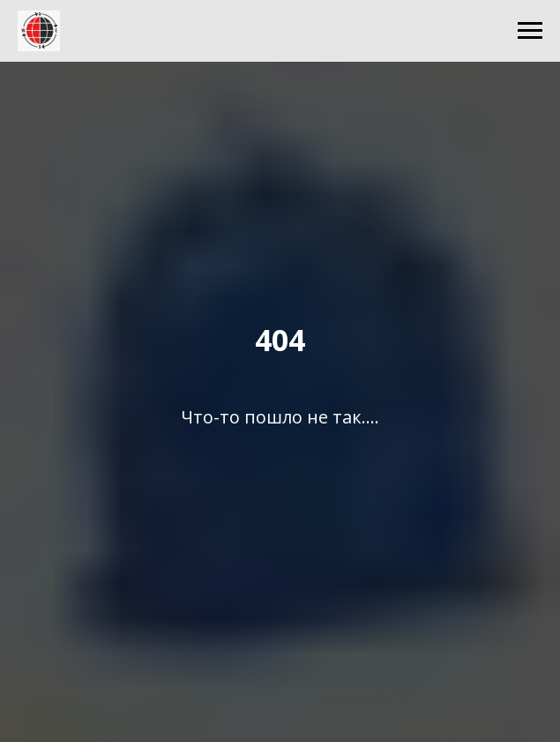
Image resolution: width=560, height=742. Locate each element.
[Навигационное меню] (530, 31)
